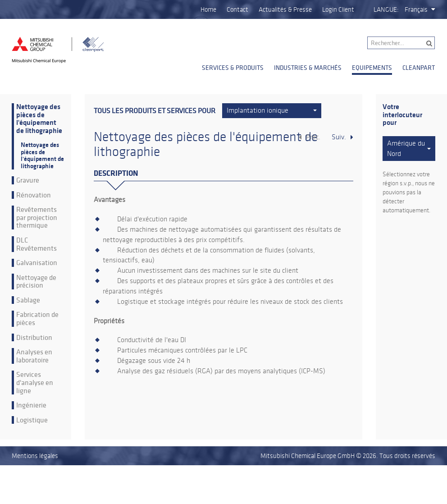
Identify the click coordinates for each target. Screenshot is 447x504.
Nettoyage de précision (36, 282)
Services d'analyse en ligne (35, 383)
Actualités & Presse (285, 9)
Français (416, 9)
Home (208, 9)
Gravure (28, 180)
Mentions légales (35, 456)
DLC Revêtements (36, 244)
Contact (237, 9)
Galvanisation (37, 263)
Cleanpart (419, 68)
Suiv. (339, 137)
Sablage (28, 300)
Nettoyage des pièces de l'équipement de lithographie (39, 119)
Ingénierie (31, 405)
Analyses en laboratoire (34, 356)
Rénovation (34, 195)
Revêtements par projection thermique (37, 218)
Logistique (32, 420)
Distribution (34, 338)
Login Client (338, 9)
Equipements (372, 68)
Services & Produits (233, 68)
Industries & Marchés (308, 68)
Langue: (386, 9)
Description (116, 173)
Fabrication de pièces (37, 318)
